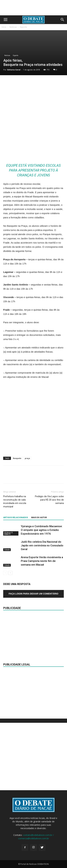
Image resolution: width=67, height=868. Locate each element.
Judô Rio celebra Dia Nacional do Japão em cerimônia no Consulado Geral (42, 545)
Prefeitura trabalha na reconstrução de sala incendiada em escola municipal (15, 501)
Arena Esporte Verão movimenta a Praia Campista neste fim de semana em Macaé (42, 561)
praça (27, 458)
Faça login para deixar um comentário (33, 594)
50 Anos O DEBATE (8, 533)
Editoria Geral (14, 70)
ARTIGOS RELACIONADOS (16, 518)
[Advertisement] (33, 123)
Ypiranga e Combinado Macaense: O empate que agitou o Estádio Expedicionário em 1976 (42, 530)
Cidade (7, 549)
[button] (63, 20)
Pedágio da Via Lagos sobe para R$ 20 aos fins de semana (49, 500)
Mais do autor (39, 518)
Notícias (13, 27)
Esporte (23, 27)
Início (4, 27)
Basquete (17, 458)
